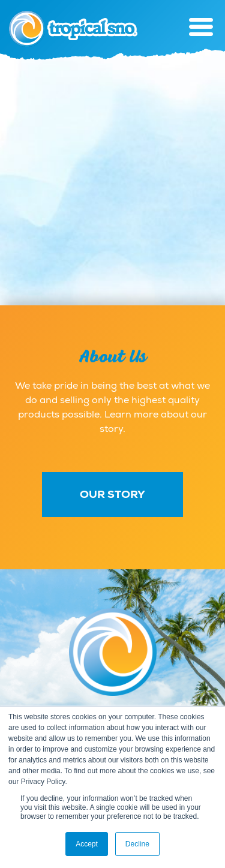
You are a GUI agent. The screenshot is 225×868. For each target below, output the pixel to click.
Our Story (112, 494)
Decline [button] (137, 844)
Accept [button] (87, 844)
